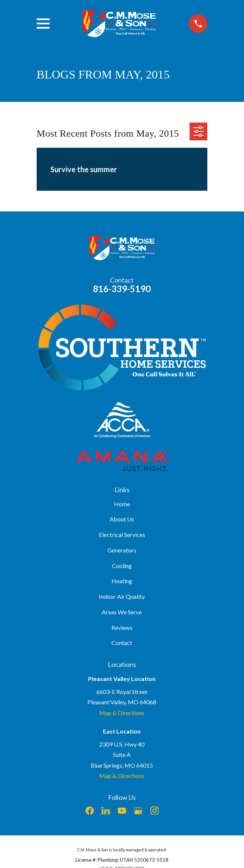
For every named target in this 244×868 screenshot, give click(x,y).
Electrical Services (122, 535)
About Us (122, 519)
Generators (122, 550)
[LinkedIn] (106, 811)
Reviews (122, 627)
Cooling (122, 566)
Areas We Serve (122, 612)
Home (122, 504)
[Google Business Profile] (138, 811)
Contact (122, 643)
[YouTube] (122, 811)
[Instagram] (154, 811)
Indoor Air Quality (122, 596)
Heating (122, 581)
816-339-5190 (122, 289)
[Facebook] (90, 811)
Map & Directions (122, 713)
